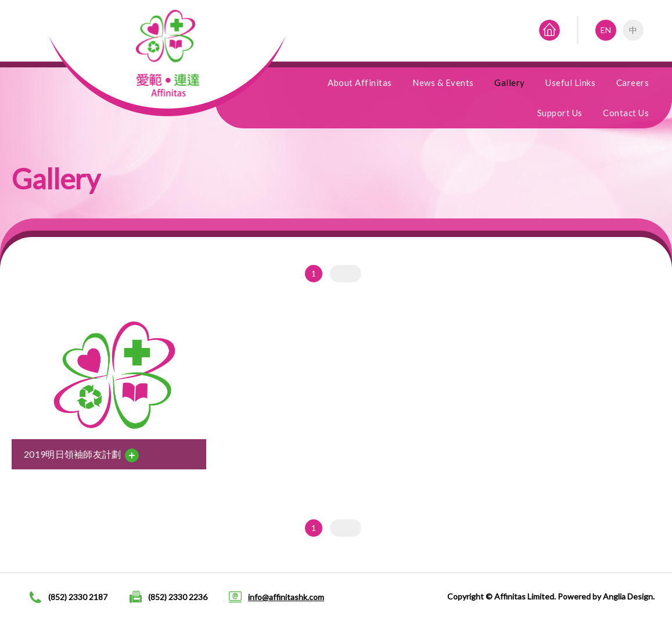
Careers (633, 82)
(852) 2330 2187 (78, 597)
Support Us (560, 113)
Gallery (510, 82)
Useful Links (570, 82)
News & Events (443, 82)
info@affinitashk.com (286, 597)
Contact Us (626, 113)
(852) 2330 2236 (178, 597)
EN (606, 30)
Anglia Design (628, 596)
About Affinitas (360, 82)
